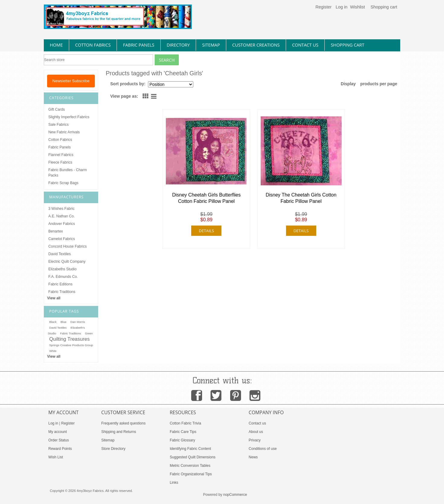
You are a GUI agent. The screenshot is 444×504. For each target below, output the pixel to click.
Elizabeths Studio (62, 269)
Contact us (257, 423)
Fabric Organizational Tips (191, 474)
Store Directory (113, 449)
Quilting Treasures (69, 339)
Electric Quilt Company (67, 262)
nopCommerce (235, 495)
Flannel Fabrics (61, 155)
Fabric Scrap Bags (63, 183)
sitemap (211, 45)
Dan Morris (78, 322)
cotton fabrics (93, 45)
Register (323, 7)
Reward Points (60, 449)
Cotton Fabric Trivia (185, 423)
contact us (305, 45)
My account (58, 432)
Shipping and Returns (119, 432)
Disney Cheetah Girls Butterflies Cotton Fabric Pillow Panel (206, 198)
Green (89, 333)
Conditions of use (263, 449)
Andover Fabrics (62, 224)
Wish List (56, 457)
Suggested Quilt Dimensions (193, 457)
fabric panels (139, 45)
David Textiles (60, 254)
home (56, 45)
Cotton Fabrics (60, 140)
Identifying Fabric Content (190, 449)
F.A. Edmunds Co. (63, 277)
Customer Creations (256, 45)
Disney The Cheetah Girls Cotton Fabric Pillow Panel (301, 198)
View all (54, 298)
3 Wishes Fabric (61, 209)
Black (53, 322)
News (253, 457)
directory (178, 45)
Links (174, 483)
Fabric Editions (60, 284)
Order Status (59, 440)
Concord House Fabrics (68, 246)
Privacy (254, 440)
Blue (63, 322)
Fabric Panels (60, 147)
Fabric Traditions (62, 292)
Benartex (56, 231)
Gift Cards (56, 109)
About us (256, 432)
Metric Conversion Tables (190, 466)
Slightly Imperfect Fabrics (69, 117)
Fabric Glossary (182, 440)
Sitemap (108, 440)
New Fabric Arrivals (64, 132)
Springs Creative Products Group (71, 345)
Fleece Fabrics (60, 162)
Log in (341, 7)
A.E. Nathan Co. (61, 216)
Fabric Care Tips (183, 432)
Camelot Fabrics (62, 239)
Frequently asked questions (123, 423)
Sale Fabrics (58, 125)
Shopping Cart (347, 45)
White (53, 351)
